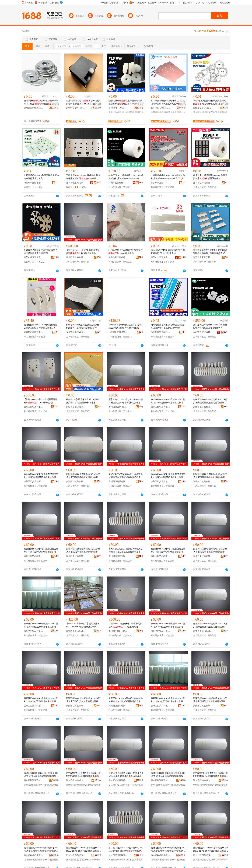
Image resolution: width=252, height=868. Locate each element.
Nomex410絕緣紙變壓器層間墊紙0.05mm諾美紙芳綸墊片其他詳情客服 (125, 326)
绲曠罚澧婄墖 (170, 112)
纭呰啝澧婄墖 (157, 112)
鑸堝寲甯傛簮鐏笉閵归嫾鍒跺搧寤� (203, 108)
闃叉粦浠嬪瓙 (213, 112)
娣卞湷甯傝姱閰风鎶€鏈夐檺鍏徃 (160, 108)
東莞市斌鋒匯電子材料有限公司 (33, 183)
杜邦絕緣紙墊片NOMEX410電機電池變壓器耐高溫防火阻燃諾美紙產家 (210, 252)
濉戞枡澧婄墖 (115, 112)
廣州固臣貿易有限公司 (76, 257)
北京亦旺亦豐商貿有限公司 (118, 332)
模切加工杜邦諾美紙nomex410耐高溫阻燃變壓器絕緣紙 (210, 177)
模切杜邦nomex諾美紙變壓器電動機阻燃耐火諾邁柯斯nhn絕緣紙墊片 (83, 326)
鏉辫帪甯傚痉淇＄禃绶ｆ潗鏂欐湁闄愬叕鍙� (76, 108)
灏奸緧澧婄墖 (128, 112)
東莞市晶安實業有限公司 (33, 257)
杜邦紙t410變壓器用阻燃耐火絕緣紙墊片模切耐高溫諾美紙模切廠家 (83, 401)
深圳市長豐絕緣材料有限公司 (118, 183)
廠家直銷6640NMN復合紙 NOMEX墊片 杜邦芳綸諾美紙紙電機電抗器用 (126, 401)
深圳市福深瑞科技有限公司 (203, 183)
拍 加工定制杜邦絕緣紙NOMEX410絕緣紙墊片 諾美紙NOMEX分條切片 (126, 177)
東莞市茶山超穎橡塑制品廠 (76, 332)
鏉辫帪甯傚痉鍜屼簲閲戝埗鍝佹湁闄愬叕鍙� (33, 108)
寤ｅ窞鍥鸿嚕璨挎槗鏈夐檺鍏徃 (33, 780)
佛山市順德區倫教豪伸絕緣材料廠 (118, 257)
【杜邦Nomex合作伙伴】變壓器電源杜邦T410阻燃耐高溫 (83, 252)
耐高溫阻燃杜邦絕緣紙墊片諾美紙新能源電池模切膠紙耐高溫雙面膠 (168, 326)
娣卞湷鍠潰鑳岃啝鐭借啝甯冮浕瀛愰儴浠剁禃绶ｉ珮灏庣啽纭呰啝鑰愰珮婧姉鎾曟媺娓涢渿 (168, 102)
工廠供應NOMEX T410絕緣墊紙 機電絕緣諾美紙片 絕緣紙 (83, 177)
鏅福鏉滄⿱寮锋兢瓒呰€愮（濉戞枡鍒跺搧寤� (118, 108)
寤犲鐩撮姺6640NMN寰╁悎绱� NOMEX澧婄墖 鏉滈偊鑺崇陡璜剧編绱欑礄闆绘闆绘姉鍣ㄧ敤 (41, 775)
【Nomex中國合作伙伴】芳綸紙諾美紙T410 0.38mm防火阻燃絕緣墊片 (83, 625)
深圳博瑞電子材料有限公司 (160, 332)
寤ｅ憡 (56, 104)
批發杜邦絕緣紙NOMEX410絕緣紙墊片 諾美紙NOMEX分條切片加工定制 (168, 177)
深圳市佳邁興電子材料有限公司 (76, 183)
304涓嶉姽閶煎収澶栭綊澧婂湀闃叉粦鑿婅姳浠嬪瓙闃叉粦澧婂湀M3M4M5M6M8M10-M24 (211, 102)
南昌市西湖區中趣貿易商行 (33, 332)
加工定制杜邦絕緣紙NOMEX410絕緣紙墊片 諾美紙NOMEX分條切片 (210, 326)
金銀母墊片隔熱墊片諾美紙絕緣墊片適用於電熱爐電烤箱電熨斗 (41, 252)
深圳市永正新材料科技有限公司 (160, 183)
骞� (56, 108)
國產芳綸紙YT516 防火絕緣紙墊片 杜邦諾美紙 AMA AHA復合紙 (168, 252)
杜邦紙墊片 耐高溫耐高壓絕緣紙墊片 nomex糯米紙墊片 (126, 252)
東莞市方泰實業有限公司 (160, 257)
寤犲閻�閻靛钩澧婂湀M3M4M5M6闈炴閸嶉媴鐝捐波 (41, 102)
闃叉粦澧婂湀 (199, 112)
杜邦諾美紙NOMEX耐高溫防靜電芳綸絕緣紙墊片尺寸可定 (41, 177)
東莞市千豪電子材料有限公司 (203, 257)
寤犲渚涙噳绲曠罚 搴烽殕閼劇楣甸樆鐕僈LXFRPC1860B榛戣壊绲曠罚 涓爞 (83, 102)
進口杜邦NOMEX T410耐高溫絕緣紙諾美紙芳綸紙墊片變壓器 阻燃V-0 (41, 326)
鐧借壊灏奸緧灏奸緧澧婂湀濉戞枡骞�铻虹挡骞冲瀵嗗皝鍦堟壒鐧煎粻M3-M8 (126, 102)
